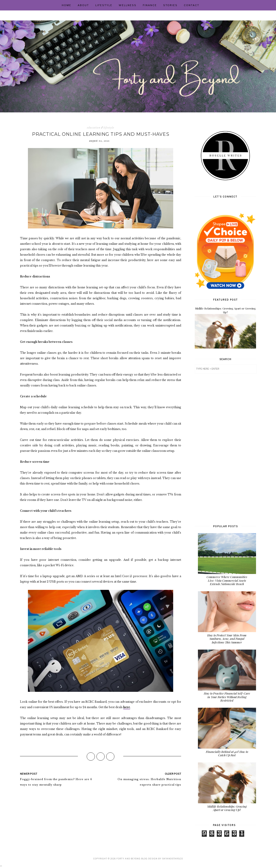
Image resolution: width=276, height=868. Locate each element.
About (83, 5)
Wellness (128, 5)
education (94, 128)
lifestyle (109, 128)
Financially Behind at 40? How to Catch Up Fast (227, 753)
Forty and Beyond (128, 859)
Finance (150, 5)
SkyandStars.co (172, 859)
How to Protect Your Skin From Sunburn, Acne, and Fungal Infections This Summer (227, 639)
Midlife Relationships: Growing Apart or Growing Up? (225, 310)
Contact (192, 5)
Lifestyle (104, 5)
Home (67, 5)
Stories (170, 5)
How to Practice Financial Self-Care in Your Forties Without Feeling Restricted (227, 697)
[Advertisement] (225, 449)
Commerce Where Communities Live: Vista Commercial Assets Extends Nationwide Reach (227, 580)
